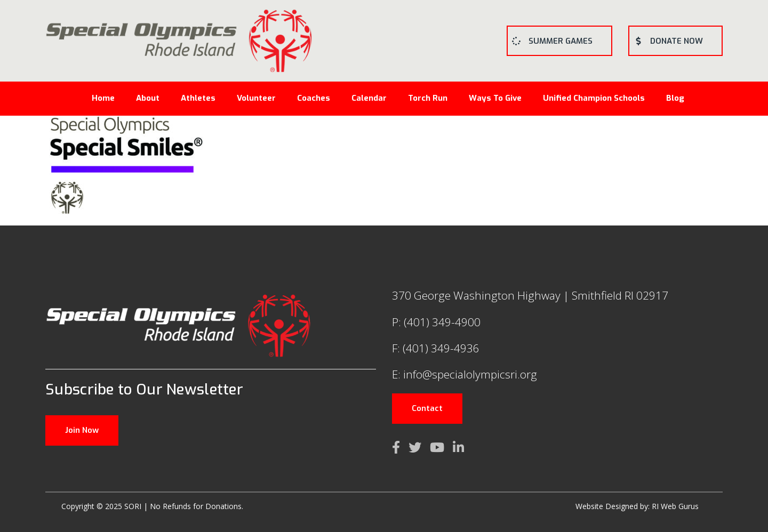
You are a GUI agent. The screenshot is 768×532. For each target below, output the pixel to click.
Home (103, 98)
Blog (675, 98)
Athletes (198, 98)
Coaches (314, 98)
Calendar (369, 98)
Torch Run (428, 98)
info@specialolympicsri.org (470, 374)
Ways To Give (495, 98)
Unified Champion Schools (594, 98)
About (148, 98)
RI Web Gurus (675, 506)
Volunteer (256, 98)
